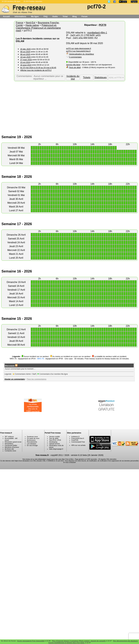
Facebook (8, 445)
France (20, 23)
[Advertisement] (69, 105)
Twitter (15, 445)
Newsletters (9, 444)
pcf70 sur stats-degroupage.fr (79, 48)
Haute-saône (32, 25)
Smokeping (53, 442)
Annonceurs (31, 440)
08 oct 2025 (25, 52)
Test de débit (54, 438)
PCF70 (103, 25)
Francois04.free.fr (78, 438)
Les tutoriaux (32, 444)
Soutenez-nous (32, 437)
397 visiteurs (9, 437)
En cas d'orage (32, 445)
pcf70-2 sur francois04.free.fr (78, 51)
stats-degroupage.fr (56, 449)
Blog (75, 16)
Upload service (54, 444)
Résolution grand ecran (13, 442)
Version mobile (54, 437)
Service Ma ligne (73, 65)
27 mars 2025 (26, 60)
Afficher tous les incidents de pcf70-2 (36, 70)
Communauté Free (78, 442)
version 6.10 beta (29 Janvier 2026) (87, 455)
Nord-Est (31, 23)
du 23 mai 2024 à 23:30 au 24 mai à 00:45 (38, 68)
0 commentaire (75, 57)
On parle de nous (33, 438)
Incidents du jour (73, 77)
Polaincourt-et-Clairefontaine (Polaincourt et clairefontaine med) (38, 28)
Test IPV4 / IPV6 (55, 440)
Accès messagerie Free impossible (31, 641)
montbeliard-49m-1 (97, 33)
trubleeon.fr (75, 437)
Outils (55, 16)
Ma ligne (35, 16)
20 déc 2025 (26, 49)
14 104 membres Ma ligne (11, 1)
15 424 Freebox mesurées (33, 1)
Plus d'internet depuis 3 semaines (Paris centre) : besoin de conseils (79, 641)
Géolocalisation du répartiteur (81, 54)
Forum (84, 16)
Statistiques (101, 77)
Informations (20, 16)
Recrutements (32, 442)
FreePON (75, 440)
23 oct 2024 (25, 62)
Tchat (65, 16)
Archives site (9, 449)
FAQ (46, 16)
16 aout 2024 (26, 65)
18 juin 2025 (26, 57)
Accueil (6, 16)
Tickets (87, 77)
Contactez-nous (10, 451)
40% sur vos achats (78, 445)
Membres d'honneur (12, 447)
